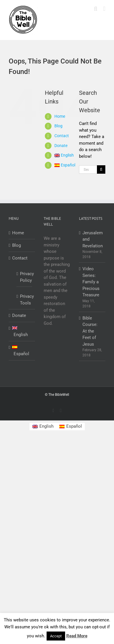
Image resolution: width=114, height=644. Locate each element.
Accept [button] (56, 636)
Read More (77, 636)
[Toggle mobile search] (96, 9)
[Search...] (88, 169)
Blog (58, 126)
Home (60, 116)
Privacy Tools (25, 300)
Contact (62, 136)
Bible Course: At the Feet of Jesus (90, 331)
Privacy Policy (25, 277)
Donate (61, 146)
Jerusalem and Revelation (92, 239)
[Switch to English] (43, 427)
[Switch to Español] (62, 165)
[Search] (101, 169)
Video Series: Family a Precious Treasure (91, 282)
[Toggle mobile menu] (104, 9)
